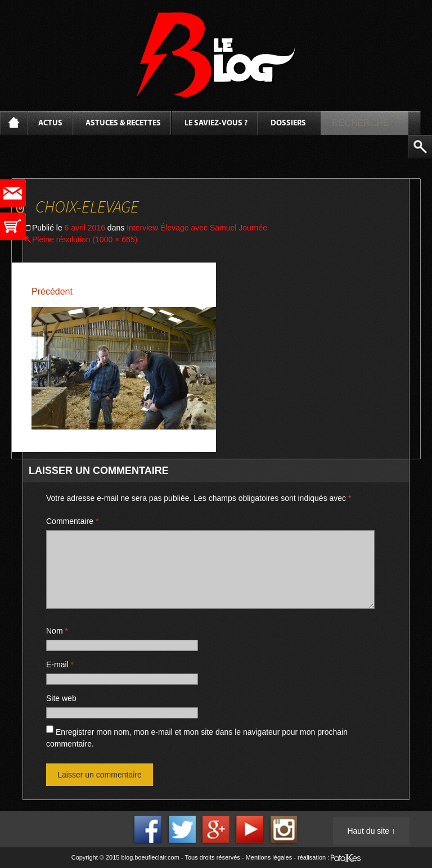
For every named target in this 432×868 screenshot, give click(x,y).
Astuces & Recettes (123, 123)
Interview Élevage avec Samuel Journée (197, 228)
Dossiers (288, 123)
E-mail (60, 664)
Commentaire (72, 521)
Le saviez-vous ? (216, 123)
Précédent (52, 291)
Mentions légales (269, 857)
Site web (61, 698)
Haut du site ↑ (371, 831)
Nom (57, 631)
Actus (50, 123)
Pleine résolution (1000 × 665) (85, 239)
